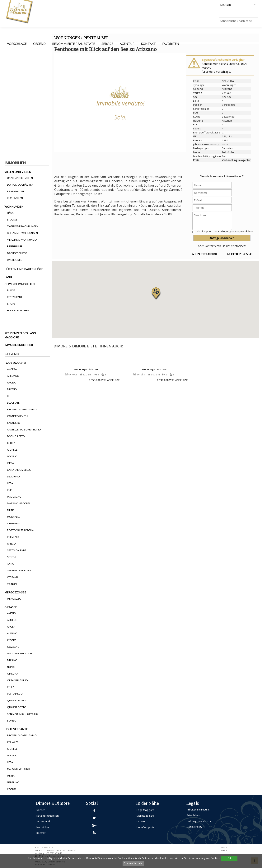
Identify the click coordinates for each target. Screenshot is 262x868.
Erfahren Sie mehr (133, 863)
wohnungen (14, 207)
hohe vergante (16, 729)
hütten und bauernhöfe (24, 269)
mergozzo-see (15, 592)
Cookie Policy (194, 827)
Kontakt (148, 44)
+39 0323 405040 (204, 254)
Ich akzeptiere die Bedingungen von (225, 231)
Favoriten (171, 44)
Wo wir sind (43, 821)
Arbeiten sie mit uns (198, 810)
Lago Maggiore (145, 810)
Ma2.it (224, 850)
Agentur (127, 44)
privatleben (246, 231)
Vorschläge (17, 44)
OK (229, 858)
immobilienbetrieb (19, 345)
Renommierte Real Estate (74, 44)
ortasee (11, 607)
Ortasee (141, 821)
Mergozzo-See (145, 816)
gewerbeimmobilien (19, 284)
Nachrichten (43, 827)
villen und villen (18, 172)
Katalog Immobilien (48, 816)
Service (107, 44)
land (8, 277)
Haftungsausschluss (199, 821)
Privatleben (193, 815)
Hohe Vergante (145, 827)
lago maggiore (16, 363)
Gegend (39, 44)
